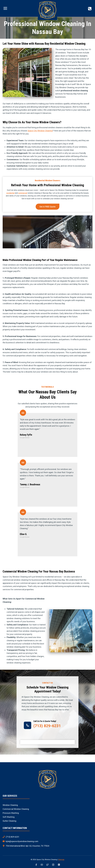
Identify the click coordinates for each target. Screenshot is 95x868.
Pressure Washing (11, 813)
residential (10, 193)
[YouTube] (42, 865)
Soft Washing (9, 817)
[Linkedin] (59, 865)
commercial (23, 193)
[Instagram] (53, 865)
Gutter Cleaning (9, 821)
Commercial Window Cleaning (16, 809)
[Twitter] (48, 865)
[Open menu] (5, 8)
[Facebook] (36, 865)
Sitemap (61, 860)
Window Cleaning (10, 805)
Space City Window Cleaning (40, 131)
